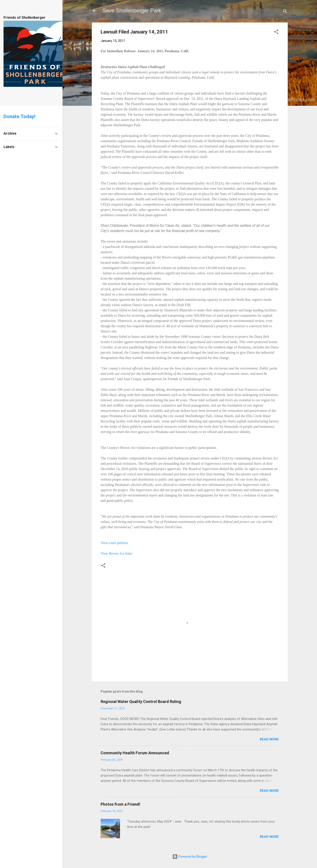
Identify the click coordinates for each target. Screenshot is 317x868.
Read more (269, 739)
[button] (276, 33)
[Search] (285, 12)
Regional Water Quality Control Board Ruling (141, 702)
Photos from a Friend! (120, 804)
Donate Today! (19, 116)
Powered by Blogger (190, 857)
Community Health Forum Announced (135, 753)
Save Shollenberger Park (132, 10)
